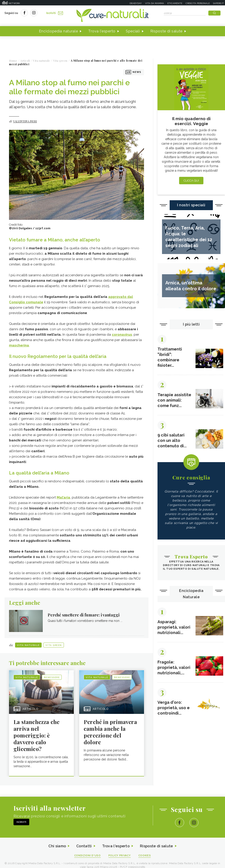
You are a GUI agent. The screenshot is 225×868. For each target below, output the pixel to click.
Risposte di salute (166, 31)
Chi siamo (57, 846)
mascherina (19, 345)
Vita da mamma (155, 3)
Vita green (54, 645)
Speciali (133, 31)
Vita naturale (28, 645)
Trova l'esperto (102, 31)
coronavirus (122, 335)
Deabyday (136, 3)
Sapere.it (218, 3)
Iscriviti (55, 13)
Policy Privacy (120, 856)
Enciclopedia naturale (58, 31)
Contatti (84, 846)
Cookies (145, 856)
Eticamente (175, 3)
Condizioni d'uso (88, 856)
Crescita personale (198, 3)
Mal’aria (63, 497)
